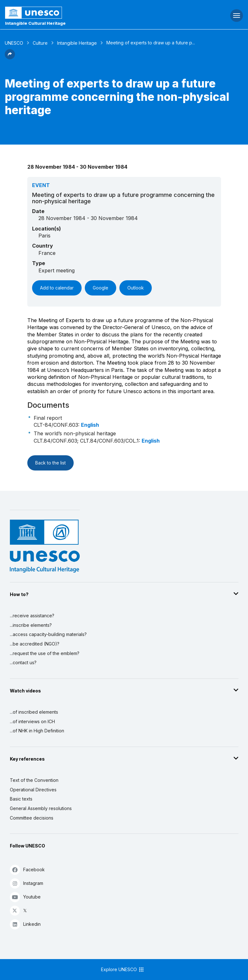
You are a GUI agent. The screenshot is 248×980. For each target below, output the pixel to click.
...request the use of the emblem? (45, 653)
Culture (40, 43)
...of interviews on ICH (32, 721)
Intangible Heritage (77, 43)
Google (101, 288)
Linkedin (25, 924)
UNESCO (14, 43)
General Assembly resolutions (41, 808)
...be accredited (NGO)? (35, 644)
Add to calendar (57, 288)
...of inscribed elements (34, 712)
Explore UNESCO (123, 970)
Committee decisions (32, 818)
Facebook (27, 870)
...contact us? (23, 662)
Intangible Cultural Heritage (35, 23)
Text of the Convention (34, 780)
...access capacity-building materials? (48, 634)
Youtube (25, 897)
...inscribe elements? (31, 625)
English (90, 425)
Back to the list (50, 463)
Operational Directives (33, 790)
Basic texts (21, 799)
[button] (10, 57)
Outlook (136, 288)
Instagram (27, 883)
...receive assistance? (32, 616)
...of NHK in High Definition (37, 731)
